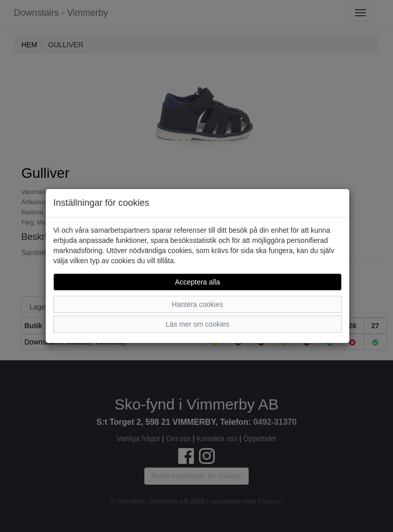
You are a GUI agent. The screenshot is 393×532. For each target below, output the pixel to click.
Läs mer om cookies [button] (197, 324)
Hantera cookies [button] (197, 304)
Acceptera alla (198, 282)
